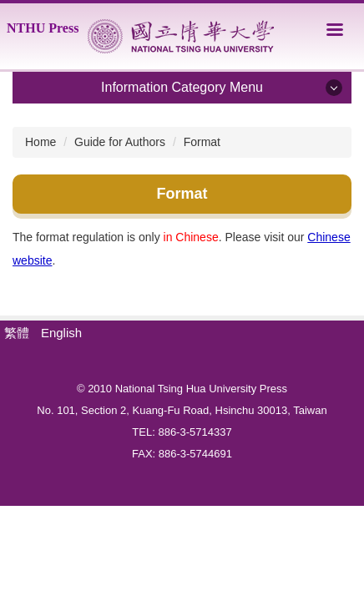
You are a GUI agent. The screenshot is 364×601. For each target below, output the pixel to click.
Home (40, 142)
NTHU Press (43, 28)
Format (202, 142)
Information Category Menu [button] (182, 87)
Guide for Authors (120, 142)
